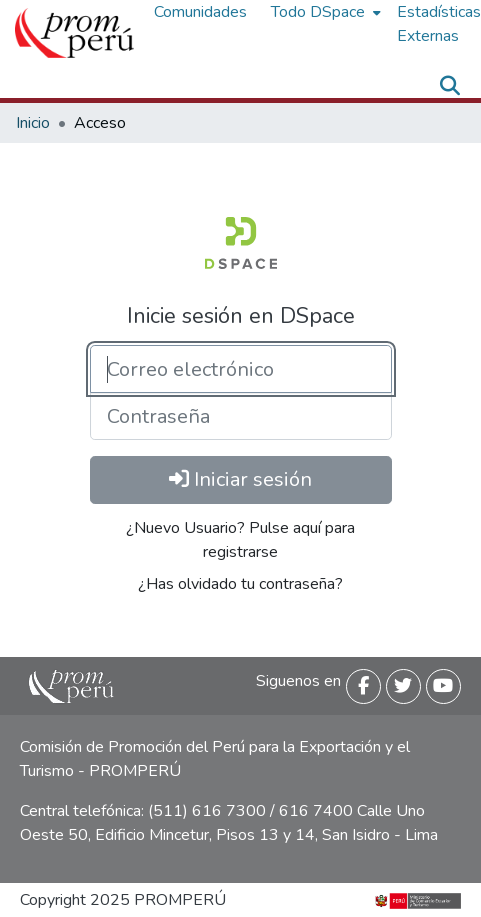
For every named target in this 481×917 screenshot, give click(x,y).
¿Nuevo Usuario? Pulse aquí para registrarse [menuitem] (240, 540)
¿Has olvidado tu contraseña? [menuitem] (240, 584)
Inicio (33, 123)
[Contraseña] (241, 416)
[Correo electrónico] (241, 369)
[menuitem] (324, 12)
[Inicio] (74, 33)
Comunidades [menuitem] (200, 12)
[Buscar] (449, 86)
